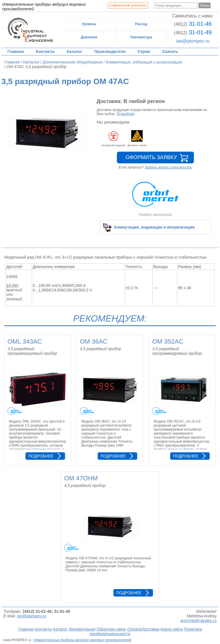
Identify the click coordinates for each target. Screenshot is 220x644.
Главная (16, 51)
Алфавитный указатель (128, 5)
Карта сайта (172, 629)
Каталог (74, 51)
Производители (110, 51)
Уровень (89, 24)
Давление (89, 37)
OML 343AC (25, 341)
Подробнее (125, 114)
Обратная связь (111, 629)
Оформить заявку (151, 157)
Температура (141, 37)
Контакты (45, 51)
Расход (141, 24)
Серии (144, 51)
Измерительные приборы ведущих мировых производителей (83, 640)
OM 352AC (168, 341)
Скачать (170, 51)
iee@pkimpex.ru (193, 41)
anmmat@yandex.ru (199, 621)
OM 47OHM (81, 478)
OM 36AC (94, 341)
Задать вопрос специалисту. (168, 167)
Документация (82, 629)
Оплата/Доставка (143, 629)
